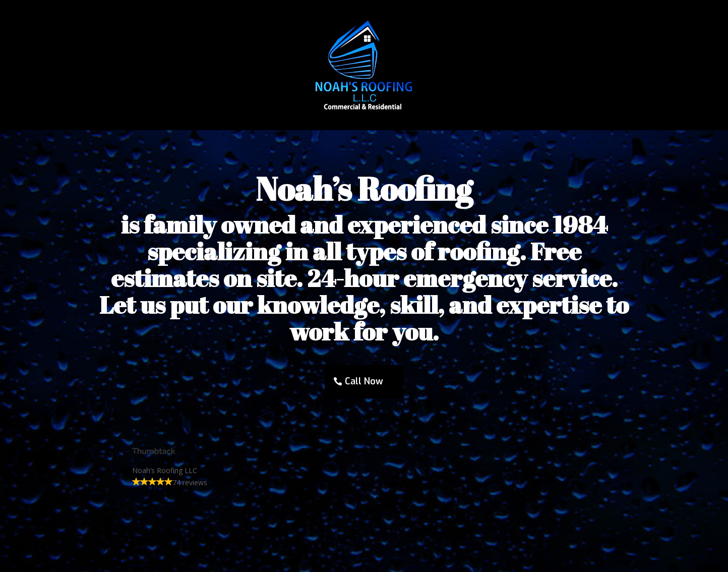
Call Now (364, 381)
